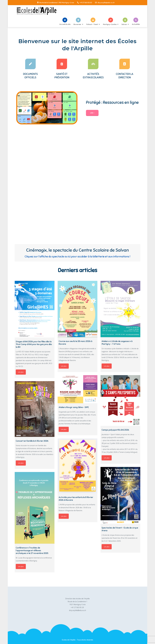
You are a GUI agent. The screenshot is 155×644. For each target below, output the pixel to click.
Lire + (92, 113)
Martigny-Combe (110, 24)
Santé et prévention (62, 76)
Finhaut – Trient (92, 24)
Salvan (124, 24)
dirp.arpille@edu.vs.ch (105, 3)
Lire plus (21, 372)
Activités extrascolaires (93, 76)
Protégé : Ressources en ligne (112, 102)
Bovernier (77, 24)
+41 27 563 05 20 (85, 3)
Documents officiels (30, 76)
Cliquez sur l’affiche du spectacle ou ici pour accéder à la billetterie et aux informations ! (77, 256)
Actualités (136, 24)
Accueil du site (65, 24)
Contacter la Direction (125, 76)
